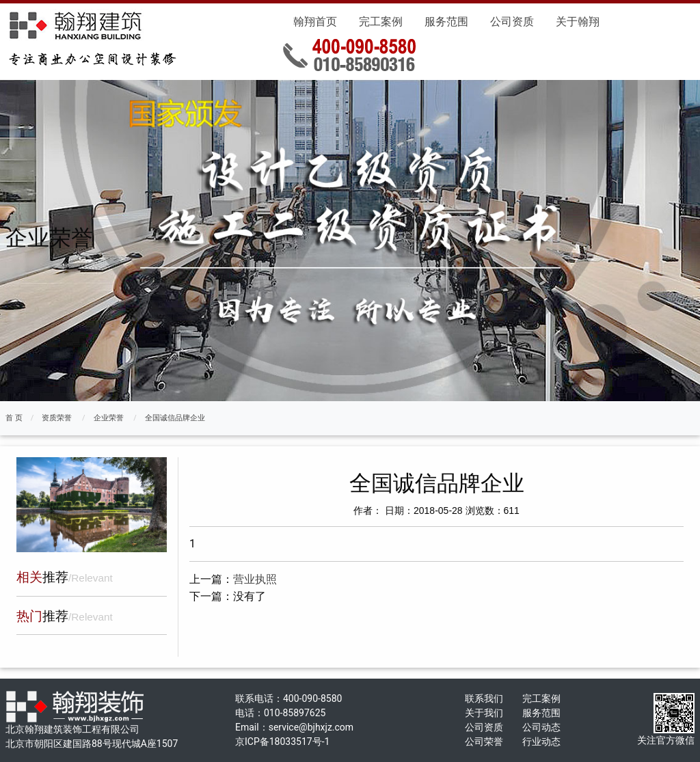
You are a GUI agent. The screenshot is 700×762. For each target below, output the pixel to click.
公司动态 (541, 727)
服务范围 (446, 22)
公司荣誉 (484, 741)
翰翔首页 (315, 22)
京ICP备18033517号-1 (282, 741)
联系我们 (484, 698)
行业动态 (541, 741)
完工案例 (381, 22)
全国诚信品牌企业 (175, 418)
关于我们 (484, 713)
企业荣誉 (109, 418)
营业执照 (255, 579)
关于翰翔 (578, 22)
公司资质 (512, 22)
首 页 (14, 418)
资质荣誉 (57, 418)
